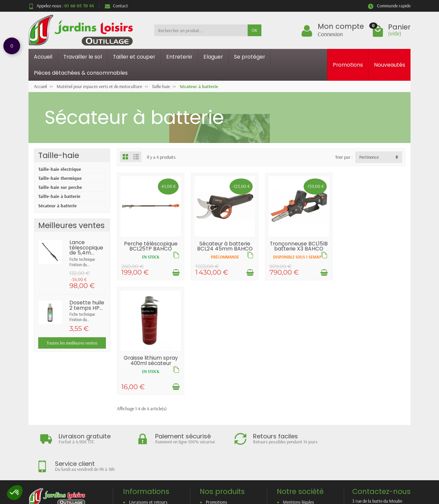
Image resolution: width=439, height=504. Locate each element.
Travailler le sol (83, 57)
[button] (15, 493)
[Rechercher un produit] (201, 30)
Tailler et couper (134, 57)
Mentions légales (298, 407)
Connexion (330, 34)
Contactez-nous (298, 424)
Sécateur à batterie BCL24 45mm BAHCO (224, 246)
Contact (116, 6)
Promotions (348, 65)
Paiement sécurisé (146, 424)
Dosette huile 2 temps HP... (87, 305)
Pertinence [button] (369, 157)
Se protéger (249, 57)
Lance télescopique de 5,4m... (86, 247)
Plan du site (294, 415)
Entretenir (179, 57)
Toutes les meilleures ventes (72, 343)
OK (255, 30)
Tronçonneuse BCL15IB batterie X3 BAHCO (298, 246)
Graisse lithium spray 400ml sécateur (372, 246)
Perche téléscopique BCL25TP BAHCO (150, 246)
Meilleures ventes (222, 424)
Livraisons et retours (148, 407)
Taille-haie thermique (60, 178)
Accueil (43, 57)
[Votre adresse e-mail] (206, 464)
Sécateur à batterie (57, 206)
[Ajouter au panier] (176, 272)
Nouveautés (390, 65)
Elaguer (213, 57)
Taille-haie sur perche (60, 187)
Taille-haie (59, 155)
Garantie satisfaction (149, 415)
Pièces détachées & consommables (81, 73)
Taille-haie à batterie (59, 196)
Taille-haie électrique (60, 169)
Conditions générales (148, 432)
